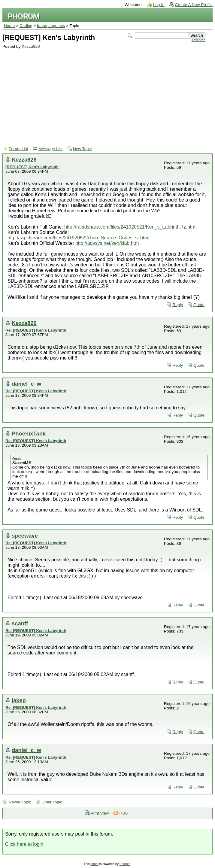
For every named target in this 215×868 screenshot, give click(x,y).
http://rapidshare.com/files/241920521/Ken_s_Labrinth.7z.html (130, 227)
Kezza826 (31, 46)
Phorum (125, 864)
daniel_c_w (26, 384)
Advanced (198, 40)
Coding (26, 26)
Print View (100, 813)
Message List (50, 149)
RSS (123, 813)
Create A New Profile (194, 5)
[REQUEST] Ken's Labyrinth (32, 167)
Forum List (18, 149)
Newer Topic (20, 802)
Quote (199, 305)
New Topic (82, 149)
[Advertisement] (104, 94)
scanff (20, 623)
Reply (178, 305)
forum (94, 864)
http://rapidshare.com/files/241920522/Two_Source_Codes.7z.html (78, 238)
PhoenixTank (29, 434)
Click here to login (24, 844)
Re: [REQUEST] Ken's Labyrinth (36, 330)
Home (9, 26)
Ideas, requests (51, 26)
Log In (159, 5)
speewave (25, 536)
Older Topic (52, 802)
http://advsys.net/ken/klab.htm (107, 243)
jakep (19, 700)
